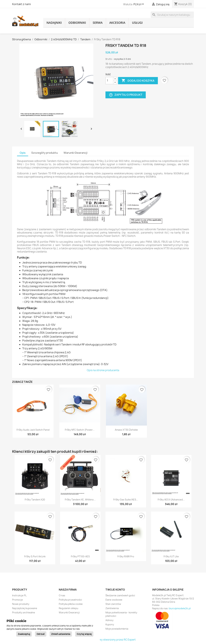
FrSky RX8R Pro (126, 556)
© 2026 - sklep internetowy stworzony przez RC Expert (103, 640)
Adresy (109, 620)
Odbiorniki (77, 23)
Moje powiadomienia (117, 629)
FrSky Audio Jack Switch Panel (33, 430)
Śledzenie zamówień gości (120, 595)
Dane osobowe (114, 600)
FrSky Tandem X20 (35, 500)
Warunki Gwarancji (69, 612)
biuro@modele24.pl (180, 608)
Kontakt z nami (21, 4)
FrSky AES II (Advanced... (171, 500)
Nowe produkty (21, 604)
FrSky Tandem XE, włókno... (80, 500)
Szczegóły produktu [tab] (45, 153)
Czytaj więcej (84, 634)
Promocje (18, 600)
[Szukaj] (172, 15)
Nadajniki (54, 23)
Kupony (110, 624)
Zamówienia (112, 608)
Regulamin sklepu (69, 608)
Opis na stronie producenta (103, 370)
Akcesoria (117, 23)
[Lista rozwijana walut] (139, 4)
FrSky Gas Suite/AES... (126, 500)
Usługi (137, 23)
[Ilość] (109, 81)
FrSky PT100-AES (80, 556)
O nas (62, 595)
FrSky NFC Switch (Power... (80, 430)
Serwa (98, 23)
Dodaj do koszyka (138, 81)
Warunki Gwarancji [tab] (75, 153)
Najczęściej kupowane (25, 608)
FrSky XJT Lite (171, 556)
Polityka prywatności (70, 600)
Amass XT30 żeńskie (126, 430)
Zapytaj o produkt (126, 95)
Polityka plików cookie (71, 604)
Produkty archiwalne (24, 612)
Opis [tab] (23, 153)
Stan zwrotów (113, 604)
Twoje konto (115, 590)
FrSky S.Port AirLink (35, 556)
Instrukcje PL (19, 595)
